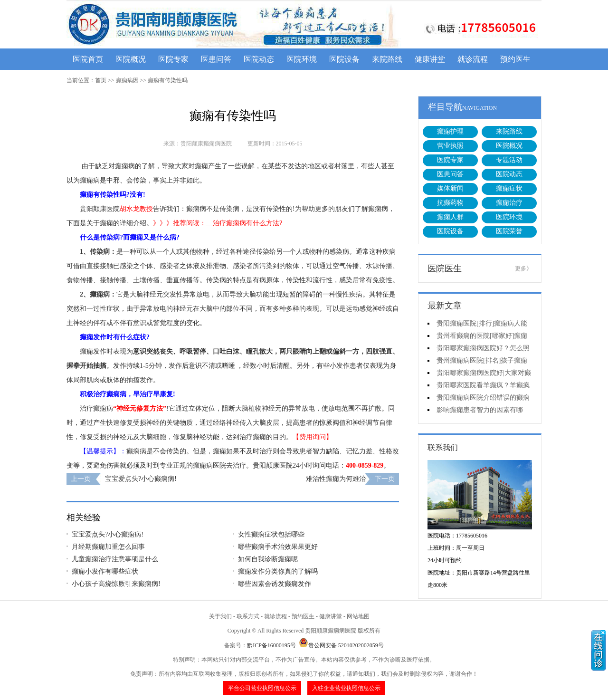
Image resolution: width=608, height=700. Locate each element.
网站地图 (358, 616)
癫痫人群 (450, 217)
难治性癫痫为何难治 (336, 479)
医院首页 (88, 59)
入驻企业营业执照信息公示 (346, 688)
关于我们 (220, 616)
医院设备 (344, 59)
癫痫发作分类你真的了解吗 (278, 571)
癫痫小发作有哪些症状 (105, 571)
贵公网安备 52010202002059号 (341, 645)
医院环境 (302, 59)
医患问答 (216, 59)
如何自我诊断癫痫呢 (268, 559)
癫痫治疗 (509, 203)
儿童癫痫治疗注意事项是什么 (115, 559)
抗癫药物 (450, 203)
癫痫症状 (509, 188)
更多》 (523, 268)
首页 (101, 80)
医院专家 (173, 59)
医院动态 (259, 59)
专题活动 (509, 160)
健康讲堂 (430, 59)
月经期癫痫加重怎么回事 (108, 547)
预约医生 (515, 59)
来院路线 (387, 59)
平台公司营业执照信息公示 (262, 688)
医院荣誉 (509, 231)
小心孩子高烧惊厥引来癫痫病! (116, 584)
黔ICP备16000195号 (271, 645)
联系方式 (248, 616)
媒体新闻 (450, 188)
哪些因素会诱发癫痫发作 (275, 584)
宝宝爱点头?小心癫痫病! (141, 479)
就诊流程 (473, 59)
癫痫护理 (450, 131)
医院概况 (131, 59)
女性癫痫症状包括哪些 (271, 534)
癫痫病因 (127, 80)
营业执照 (450, 146)
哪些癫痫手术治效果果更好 (278, 547)
